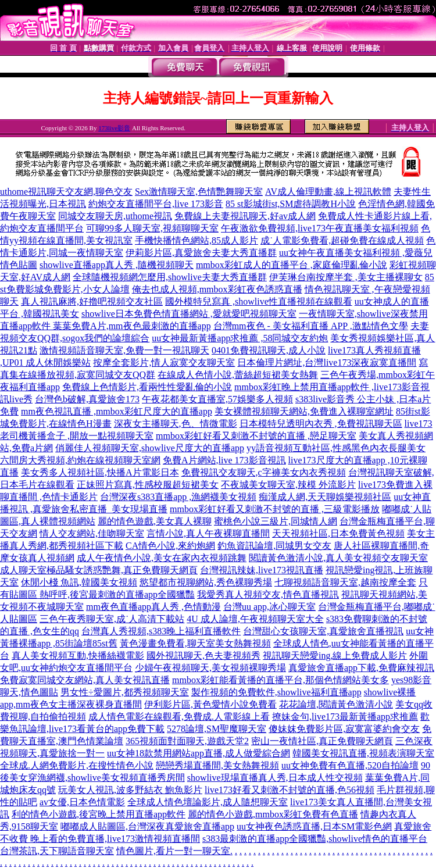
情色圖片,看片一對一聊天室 (173, 851)
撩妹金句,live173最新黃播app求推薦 (345, 717)
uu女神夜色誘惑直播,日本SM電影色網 (314, 826)
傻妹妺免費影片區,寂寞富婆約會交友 (344, 729)
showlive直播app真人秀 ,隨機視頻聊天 (117, 265)
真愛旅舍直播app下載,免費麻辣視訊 (361, 668)
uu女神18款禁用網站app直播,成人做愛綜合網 (199, 753)
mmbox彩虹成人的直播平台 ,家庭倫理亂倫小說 (292, 265)
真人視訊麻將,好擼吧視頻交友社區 (92, 301)
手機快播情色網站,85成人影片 (196, 240)
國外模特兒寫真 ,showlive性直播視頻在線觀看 (259, 301)
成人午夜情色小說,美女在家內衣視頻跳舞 (162, 558)
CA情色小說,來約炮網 (170, 546)
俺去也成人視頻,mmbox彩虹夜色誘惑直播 (217, 289)
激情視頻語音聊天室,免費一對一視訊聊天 (124, 350)
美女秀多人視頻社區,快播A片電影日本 (100, 472)
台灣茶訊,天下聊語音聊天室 (57, 851)
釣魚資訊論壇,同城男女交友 (274, 546)
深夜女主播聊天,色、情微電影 (176, 424)
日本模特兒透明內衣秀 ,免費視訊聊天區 (321, 424)
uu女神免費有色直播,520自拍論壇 (350, 765)
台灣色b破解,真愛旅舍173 (87, 399)
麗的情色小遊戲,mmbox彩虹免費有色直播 (273, 814)
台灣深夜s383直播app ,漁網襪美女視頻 (178, 497)
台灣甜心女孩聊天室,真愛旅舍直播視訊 (323, 631)
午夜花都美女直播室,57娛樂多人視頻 (217, 399)
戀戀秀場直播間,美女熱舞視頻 (217, 765)
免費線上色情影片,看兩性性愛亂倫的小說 (147, 387)
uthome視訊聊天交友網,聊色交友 (66, 192)
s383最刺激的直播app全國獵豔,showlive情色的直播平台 (315, 839)
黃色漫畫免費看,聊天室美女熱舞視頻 (195, 643)
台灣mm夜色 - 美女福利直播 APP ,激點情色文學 (311, 326)
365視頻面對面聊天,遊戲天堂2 (187, 741)
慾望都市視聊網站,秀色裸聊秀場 (206, 582)
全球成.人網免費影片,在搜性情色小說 (77, 765)
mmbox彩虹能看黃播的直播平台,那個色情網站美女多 (280, 680)
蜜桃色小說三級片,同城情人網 (276, 521)
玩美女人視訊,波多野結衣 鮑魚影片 (130, 790)
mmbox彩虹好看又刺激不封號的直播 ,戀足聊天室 (256, 436)
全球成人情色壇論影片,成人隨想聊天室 (208, 802)
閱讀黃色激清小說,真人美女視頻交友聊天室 (338, 558)
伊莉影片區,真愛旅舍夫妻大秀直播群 (201, 253)
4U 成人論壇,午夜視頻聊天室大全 (255, 619)
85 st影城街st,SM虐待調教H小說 (291, 204)
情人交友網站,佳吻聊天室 (92, 533)
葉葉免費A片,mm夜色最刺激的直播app (132, 326)
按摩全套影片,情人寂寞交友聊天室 (164, 362)
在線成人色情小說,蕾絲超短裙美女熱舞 (238, 375)
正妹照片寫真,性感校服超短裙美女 (148, 485)
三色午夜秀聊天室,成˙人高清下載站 (112, 619)
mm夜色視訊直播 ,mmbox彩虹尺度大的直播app (117, 411)
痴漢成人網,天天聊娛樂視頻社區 (325, 497)
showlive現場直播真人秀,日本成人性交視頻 (275, 778)
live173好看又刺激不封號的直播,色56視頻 (290, 790)
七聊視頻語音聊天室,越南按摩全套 (345, 582)
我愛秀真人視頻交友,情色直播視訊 (268, 594)
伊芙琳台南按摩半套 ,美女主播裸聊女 (346, 277)
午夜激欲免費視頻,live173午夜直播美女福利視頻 (320, 228)
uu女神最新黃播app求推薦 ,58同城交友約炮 (240, 338)
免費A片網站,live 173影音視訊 (224, 460)
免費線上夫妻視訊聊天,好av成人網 (245, 216)
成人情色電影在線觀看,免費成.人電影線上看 (179, 717)
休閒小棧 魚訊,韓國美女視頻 (79, 582)
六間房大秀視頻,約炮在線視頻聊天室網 (80, 460)
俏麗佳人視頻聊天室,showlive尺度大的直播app (150, 448)
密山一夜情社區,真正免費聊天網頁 (322, 741)
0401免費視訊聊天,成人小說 (269, 350)
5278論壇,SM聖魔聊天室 (217, 729)
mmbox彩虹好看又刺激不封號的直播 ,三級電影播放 (275, 509)
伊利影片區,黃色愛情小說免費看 (210, 704)
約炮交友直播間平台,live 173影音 (156, 204)
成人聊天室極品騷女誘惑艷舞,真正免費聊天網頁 (99, 570)
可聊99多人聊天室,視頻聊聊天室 (152, 228)
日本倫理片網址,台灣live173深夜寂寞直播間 (327, 362)
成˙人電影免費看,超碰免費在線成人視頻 (342, 240)
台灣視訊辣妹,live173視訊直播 (262, 570)
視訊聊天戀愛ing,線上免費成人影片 (335, 656)
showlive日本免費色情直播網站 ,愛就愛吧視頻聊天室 (189, 314)
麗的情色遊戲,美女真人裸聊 (155, 521)
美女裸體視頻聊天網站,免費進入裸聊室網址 (304, 411)
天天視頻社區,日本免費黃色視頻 (338, 533)
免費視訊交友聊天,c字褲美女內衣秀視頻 (264, 472)
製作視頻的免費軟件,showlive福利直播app (276, 692)
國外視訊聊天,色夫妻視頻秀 (203, 656)
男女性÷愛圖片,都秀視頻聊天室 (125, 692)
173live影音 (114, 128)
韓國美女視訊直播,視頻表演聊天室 (363, 753)
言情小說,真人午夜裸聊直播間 (208, 533)
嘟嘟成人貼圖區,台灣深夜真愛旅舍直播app (147, 826)
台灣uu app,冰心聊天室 (269, 607)
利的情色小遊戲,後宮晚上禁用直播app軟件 (99, 814)
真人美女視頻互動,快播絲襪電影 (78, 656)
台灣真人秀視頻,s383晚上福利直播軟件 (161, 631)
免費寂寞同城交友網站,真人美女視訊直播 (85, 680)
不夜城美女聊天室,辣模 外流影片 (288, 485)
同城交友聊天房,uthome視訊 (115, 216)
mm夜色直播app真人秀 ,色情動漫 (153, 607)
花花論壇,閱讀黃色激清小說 (336, 704)
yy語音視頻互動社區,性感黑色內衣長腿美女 (336, 448)
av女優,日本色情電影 (82, 802)
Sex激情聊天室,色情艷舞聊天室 (199, 192)
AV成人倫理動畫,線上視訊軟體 (328, 192)
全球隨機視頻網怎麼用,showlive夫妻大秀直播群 (170, 277)
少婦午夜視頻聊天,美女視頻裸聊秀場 (210, 668)
